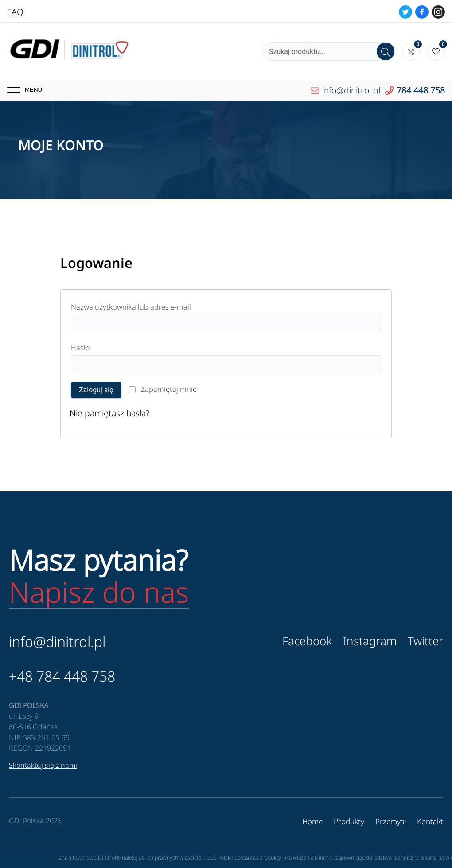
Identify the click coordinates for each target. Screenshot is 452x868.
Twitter (425, 641)
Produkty (349, 821)
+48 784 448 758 (62, 676)
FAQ (15, 12)
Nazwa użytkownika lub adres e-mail (152, 306)
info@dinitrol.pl (57, 641)
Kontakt (430, 821)
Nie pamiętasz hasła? (109, 413)
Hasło (102, 347)
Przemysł (391, 821)
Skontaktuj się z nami (43, 765)
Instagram (370, 641)
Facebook (307, 641)
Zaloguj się (96, 390)
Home (312, 821)
